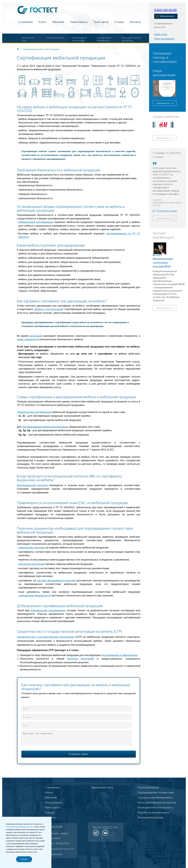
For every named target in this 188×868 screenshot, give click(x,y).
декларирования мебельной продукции (45, 427)
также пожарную (27, 339)
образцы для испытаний (49, 309)
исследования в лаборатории (120, 655)
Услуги (42, 22)
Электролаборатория (150, 818)
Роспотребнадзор (54, 38)
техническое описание (32, 548)
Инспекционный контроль (32, 485)
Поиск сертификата (164, 39)
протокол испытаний (81, 659)
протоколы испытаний (31, 564)
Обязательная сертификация (34, 412)
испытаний (36, 336)
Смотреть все (165, 103)
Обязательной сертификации (36, 222)
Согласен (24, 859)
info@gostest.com (53, 854)
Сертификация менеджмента (104, 39)
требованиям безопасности (35, 595)
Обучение (58, 22)
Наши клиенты (79, 22)
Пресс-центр (101, 22)
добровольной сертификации (48, 610)
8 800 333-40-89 (165, 10)
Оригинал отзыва (165, 211)
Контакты (135, 22)
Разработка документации (153, 812)
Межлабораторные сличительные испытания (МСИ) (163, 262)
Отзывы (119, 22)
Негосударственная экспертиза (129, 39)
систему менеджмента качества (56, 580)
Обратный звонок (165, 16)
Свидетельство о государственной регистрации (46, 637)
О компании (25, 22)
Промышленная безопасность (155, 807)
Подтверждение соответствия (79, 39)
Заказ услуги (161, 34)
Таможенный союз (28, 39)
